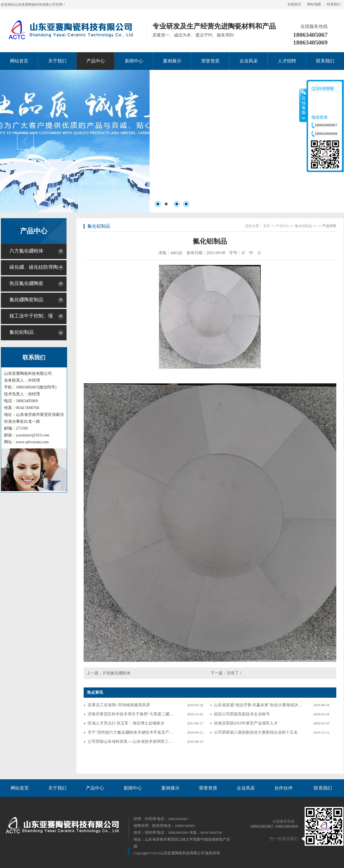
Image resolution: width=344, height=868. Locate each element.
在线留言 (294, 4)
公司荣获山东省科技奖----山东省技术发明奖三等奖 (132, 741)
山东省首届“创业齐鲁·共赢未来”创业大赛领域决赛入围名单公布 (258, 705)
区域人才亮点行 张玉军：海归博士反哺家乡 (126, 723)
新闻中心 (133, 788)
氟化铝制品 (22, 332)
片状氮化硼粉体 (116, 673)
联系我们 (334, 4)
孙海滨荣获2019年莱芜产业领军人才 (246, 723)
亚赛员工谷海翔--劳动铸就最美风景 (119, 705)
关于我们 (57, 788)
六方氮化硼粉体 (26, 251)
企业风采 (246, 788)
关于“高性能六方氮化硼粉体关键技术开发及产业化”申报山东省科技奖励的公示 (132, 732)
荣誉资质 (208, 788)
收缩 (303, 105)
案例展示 (170, 788)
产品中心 (34, 231)
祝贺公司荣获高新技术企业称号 (242, 714)
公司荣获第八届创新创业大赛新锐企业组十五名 (256, 732)
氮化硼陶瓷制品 (26, 300)
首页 (267, 226)
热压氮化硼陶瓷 (26, 283)
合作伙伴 (283, 788)
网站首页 (20, 788)
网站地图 (314, 4)
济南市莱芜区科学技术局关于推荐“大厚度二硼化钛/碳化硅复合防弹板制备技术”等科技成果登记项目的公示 (132, 714)
